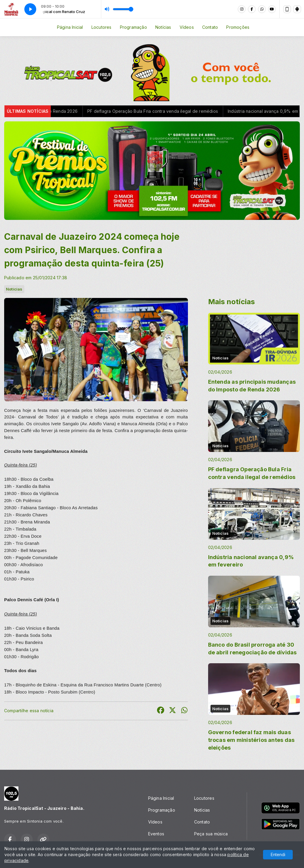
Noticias (14, 289)
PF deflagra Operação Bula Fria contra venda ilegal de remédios (161, 111)
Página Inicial (70, 27)
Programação (133, 27)
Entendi (278, 854)
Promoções (238, 27)
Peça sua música (211, 834)
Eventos (156, 834)
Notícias (163, 27)
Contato (210, 27)
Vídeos (187, 27)
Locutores (102, 27)
